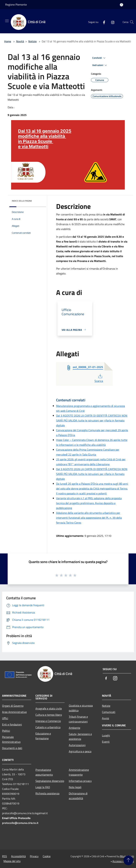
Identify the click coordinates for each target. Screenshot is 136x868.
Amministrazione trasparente (79, 772)
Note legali (75, 787)
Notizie (32, 41)
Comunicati (109, 712)
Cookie (47, 856)
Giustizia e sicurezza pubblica (81, 708)
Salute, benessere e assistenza (80, 736)
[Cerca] (132, 22)
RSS (5, 856)
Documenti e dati (12, 748)
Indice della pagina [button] (22, 201)
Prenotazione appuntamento (44, 772)
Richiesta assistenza (47, 793)
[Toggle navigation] (7, 21)
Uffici (5, 718)
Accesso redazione (123, 861)
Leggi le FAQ (43, 787)
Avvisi (106, 718)
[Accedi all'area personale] (121, 5)
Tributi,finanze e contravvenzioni (78, 719)
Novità (20, 41)
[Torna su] (128, 860)
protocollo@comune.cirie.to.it (20, 823)
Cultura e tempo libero (49, 715)
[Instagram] (111, 22)
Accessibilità (18, 856)
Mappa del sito (12, 861)
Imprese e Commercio (48, 721)
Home (8, 41)
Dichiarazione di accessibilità (78, 796)
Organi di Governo (13, 706)
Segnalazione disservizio (50, 781)
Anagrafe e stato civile (49, 708)
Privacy (34, 856)
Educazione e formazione (43, 736)
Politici (6, 731)
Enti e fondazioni (12, 724)
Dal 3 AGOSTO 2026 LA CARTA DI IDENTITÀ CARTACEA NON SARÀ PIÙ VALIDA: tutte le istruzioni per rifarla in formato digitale (92, 420)
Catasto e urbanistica (48, 727)
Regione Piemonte (16, 5)
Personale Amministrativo (11, 739)
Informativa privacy (80, 781)
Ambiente (75, 728)
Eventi (106, 742)
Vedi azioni (100, 65)
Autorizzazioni (77, 745)
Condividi (99, 58)
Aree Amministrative (14, 712)
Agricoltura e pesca (80, 751)
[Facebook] (103, 22)
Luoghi (106, 735)
